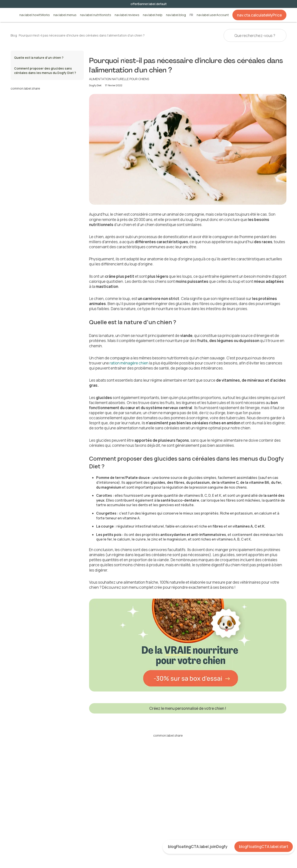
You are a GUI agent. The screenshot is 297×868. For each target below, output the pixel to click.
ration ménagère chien (129, 363)
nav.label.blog (176, 15)
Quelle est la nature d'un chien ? (39, 58)
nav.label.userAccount (213, 15)
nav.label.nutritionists (96, 15)
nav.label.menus (65, 15)
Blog (14, 35)
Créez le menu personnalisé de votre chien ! (188, 708)
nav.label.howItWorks (35, 15)
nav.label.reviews (127, 15)
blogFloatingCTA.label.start (264, 847)
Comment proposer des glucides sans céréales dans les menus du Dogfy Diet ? (45, 71)
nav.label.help (153, 15)
